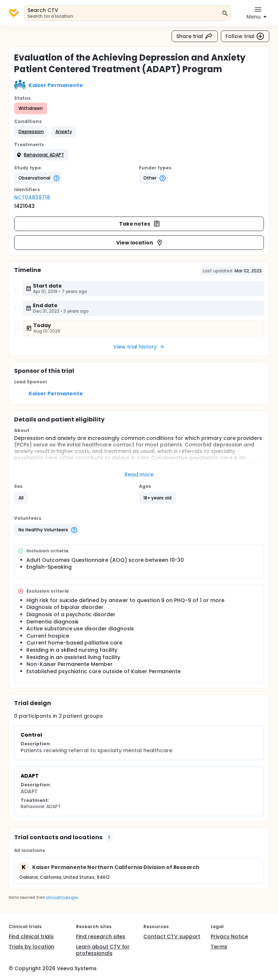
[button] (31, 132)
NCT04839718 (32, 197)
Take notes (140, 224)
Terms (219, 947)
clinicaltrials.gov (62, 897)
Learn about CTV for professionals (103, 950)
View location (140, 243)
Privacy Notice (229, 936)
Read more (139, 474)
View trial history (139, 347)
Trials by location (31, 947)
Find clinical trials (31, 936)
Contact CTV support (172, 936)
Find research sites (101, 936)
